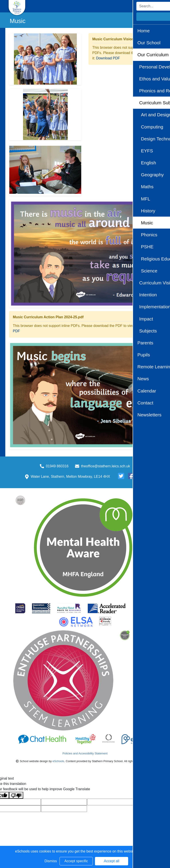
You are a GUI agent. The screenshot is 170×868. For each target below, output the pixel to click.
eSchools (58, 761)
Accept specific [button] (76, 861)
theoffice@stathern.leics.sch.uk (105, 466)
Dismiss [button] (51, 861)
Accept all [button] (111, 861)
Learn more (146, 851)
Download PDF (108, 58)
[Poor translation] (16, 795)
